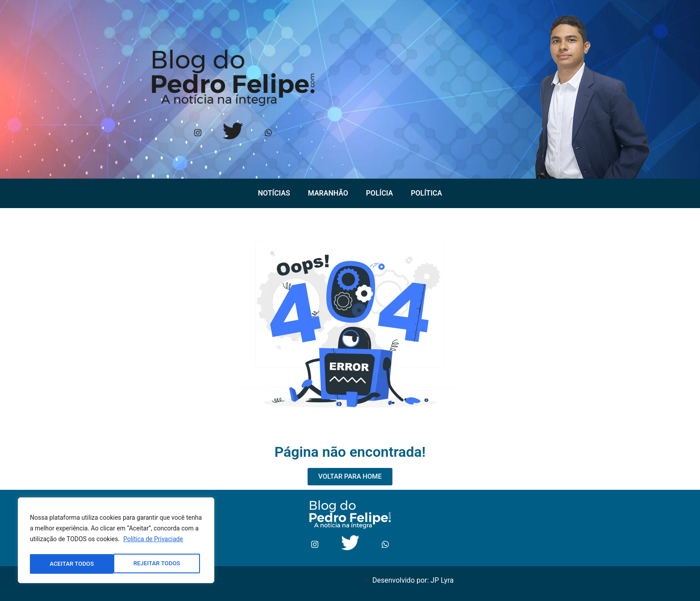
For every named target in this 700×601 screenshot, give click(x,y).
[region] (116, 542)
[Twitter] (233, 134)
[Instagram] (198, 134)
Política (426, 193)
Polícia (379, 193)
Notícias (274, 193)
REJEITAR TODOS (73, 564)
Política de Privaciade (153, 542)
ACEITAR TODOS (161, 564)
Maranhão (328, 193)
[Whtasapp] (268, 134)
